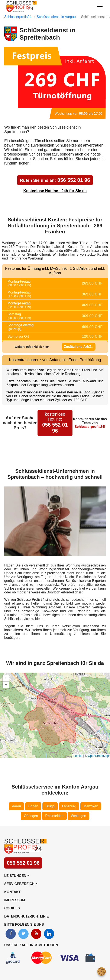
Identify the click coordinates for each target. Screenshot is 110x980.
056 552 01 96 (55, 180)
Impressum (15, 900)
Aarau (17, 806)
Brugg (50, 806)
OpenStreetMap (98, 756)
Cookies (12, 908)
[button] (6, 678)
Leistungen (15, 876)
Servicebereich (19, 884)
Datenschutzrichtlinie (27, 916)
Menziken (91, 806)
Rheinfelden (54, 816)
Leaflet (78, 756)
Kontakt (12, 892)
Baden (33, 806)
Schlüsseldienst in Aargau (56, 17)
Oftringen (31, 816)
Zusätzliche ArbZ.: (79, 347)
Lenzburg (69, 806)
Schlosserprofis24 (18, 17)
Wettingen (78, 816)
